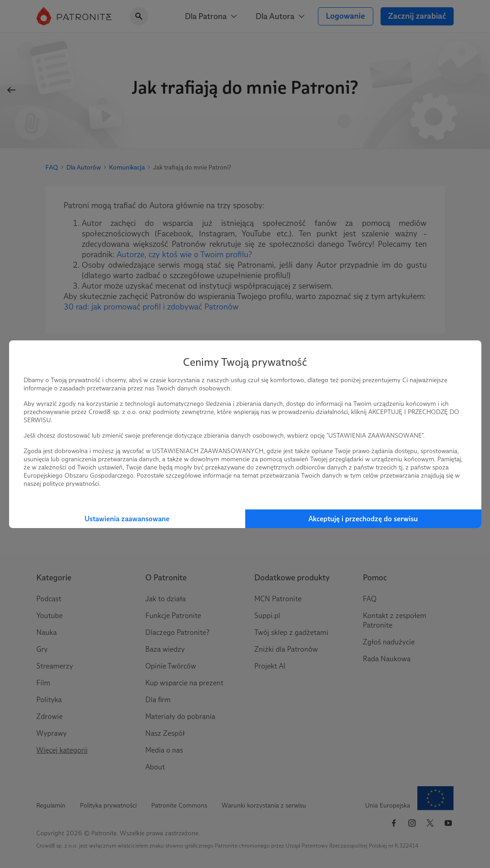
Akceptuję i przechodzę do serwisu (363, 519)
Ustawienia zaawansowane (127, 519)
